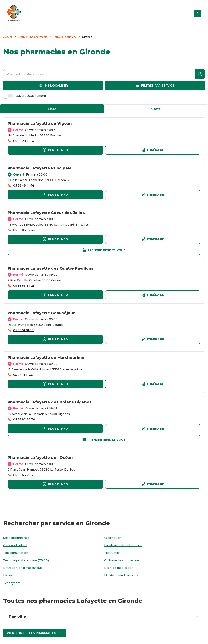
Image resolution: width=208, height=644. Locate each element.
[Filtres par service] (155, 86)
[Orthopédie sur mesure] (121, 560)
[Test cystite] (12, 583)
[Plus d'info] (55, 150)
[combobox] (99, 74)
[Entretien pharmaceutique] (23, 568)
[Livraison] (10, 575)
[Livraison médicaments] (121, 575)
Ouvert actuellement (25, 96)
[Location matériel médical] (123, 545)
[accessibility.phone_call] (21, 141)
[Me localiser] (53, 86)
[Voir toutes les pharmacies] (34, 633)
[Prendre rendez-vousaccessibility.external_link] (104, 250)
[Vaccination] (113, 538)
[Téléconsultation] (16, 553)
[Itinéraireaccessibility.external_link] (153, 150)
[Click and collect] (15, 545)
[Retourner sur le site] (198, 13)
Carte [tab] (156, 109)
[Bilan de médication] (119, 568)
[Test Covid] (112, 553)
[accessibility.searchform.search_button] (200, 74)
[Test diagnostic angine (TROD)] (26, 560)
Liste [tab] (52, 109)
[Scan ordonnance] (16, 538)
